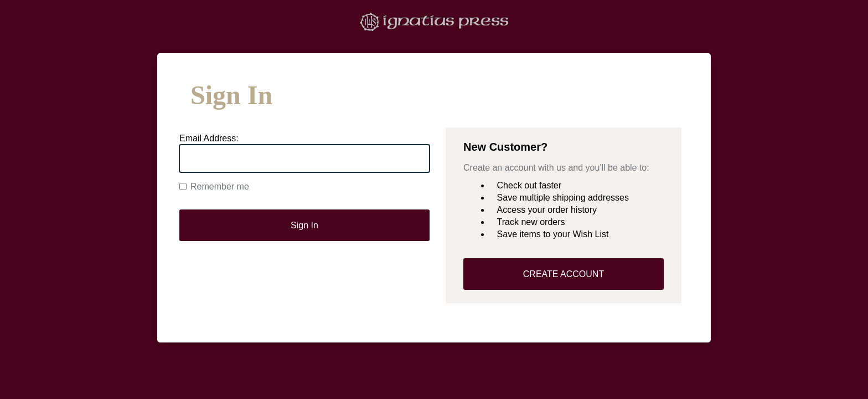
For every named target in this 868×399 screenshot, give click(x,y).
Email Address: (209, 138)
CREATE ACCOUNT (564, 274)
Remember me (214, 186)
